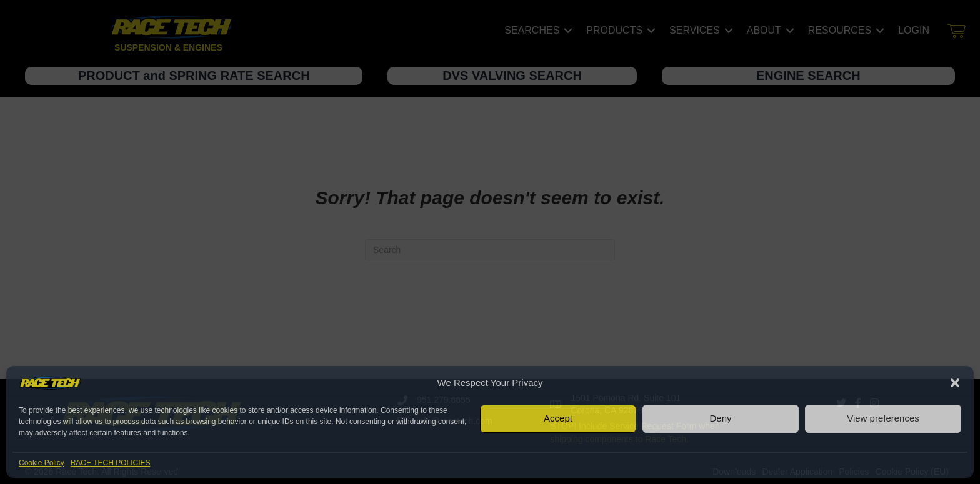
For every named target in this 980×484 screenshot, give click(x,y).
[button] (955, 383)
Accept (558, 418)
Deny (720, 418)
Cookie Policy (42, 463)
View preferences (883, 418)
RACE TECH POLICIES (111, 463)
